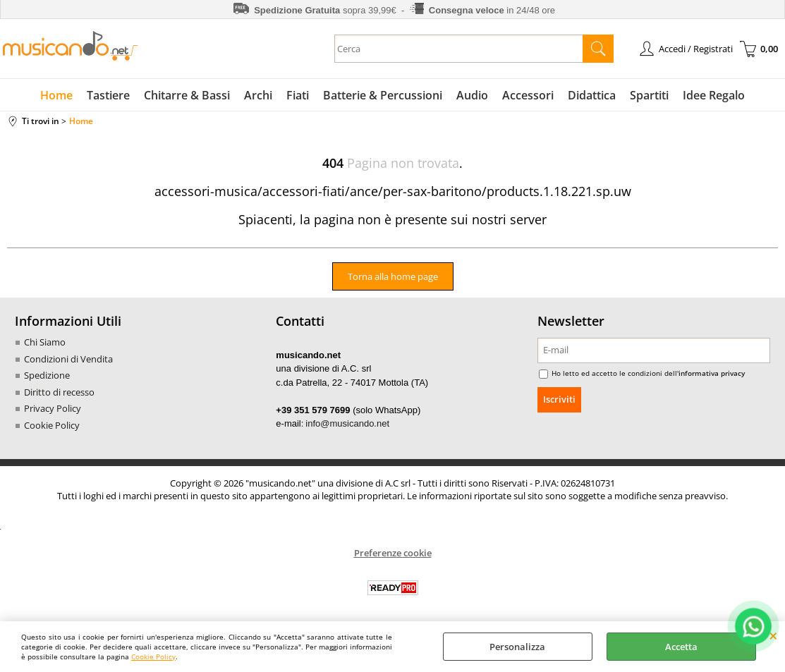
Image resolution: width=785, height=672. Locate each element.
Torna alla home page (393, 276)
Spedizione (47, 375)
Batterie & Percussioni (383, 95)
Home (56, 95)
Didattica (592, 95)
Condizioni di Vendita (68, 359)
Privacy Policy (53, 408)
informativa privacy (712, 373)
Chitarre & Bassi (187, 95)
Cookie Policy (153, 656)
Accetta (681, 647)
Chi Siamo (45, 342)
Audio (472, 95)
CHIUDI (773, 635)
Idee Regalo (714, 95)
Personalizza (517, 647)
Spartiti (649, 95)
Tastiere (108, 95)
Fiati (298, 95)
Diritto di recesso (59, 392)
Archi (258, 95)
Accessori (528, 95)
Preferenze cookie (393, 553)
